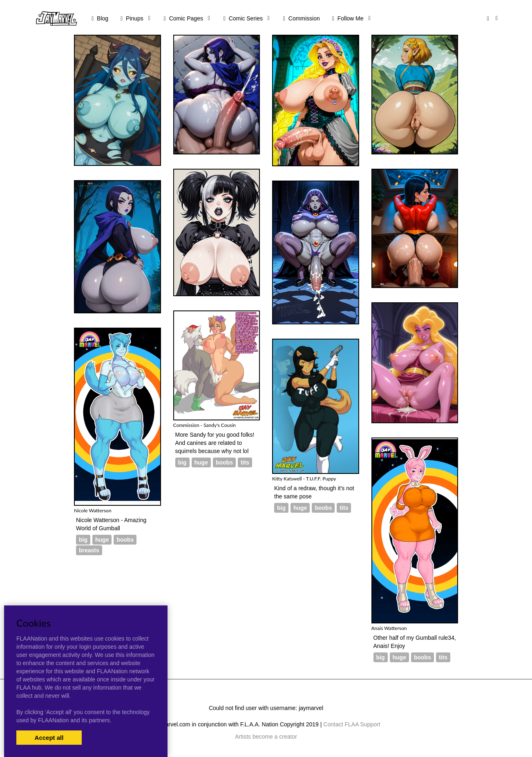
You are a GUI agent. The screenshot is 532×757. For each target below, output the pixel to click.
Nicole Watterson (93, 510)
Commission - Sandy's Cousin (205, 425)
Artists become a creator (266, 737)
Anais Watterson (389, 628)
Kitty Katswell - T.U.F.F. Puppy (304, 479)
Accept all (49, 738)
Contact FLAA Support (352, 724)
